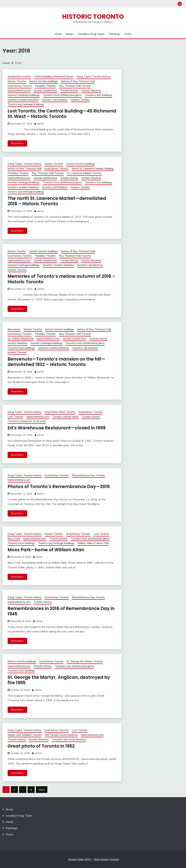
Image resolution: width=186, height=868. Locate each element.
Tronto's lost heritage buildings (26, 104)
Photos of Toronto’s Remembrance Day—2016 (59, 487)
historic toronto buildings (44, 81)
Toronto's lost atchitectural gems (62, 95)
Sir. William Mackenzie (21, 339)
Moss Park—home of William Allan (46, 550)
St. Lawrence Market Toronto (84, 173)
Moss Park (14, 539)
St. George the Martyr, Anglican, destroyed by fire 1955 (59, 680)
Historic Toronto (93, 17)
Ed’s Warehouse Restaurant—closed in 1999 (57, 428)
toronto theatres (91, 90)
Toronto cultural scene (65, 417)
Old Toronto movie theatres (61, 735)
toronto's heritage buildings (24, 95)
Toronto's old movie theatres (69, 739)
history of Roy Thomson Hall (78, 81)
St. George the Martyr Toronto (85, 661)
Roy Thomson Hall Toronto (75, 86)
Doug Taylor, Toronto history (94, 76)
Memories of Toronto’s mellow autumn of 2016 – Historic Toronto (61, 279)
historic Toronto (17, 81)
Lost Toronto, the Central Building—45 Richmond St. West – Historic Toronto (62, 114)
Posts (128, 34)
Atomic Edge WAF (79, 859)
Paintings (114, 34)
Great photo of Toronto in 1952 (41, 746)
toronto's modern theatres (23, 100)
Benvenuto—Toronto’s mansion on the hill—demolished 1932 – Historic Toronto (56, 362)
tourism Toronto (80, 100)
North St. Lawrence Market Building (93, 169)
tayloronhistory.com (19, 90)
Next (42, 790)
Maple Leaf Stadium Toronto (25, 735)
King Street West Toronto (60, 412)
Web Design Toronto (106, 859)
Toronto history (69, 90)
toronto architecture (45, 90)
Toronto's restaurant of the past (27, 421)
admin (40, 124)
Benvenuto (14, 329)
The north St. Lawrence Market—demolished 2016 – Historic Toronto (57, 201)
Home (58, 34)
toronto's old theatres (55, 100)
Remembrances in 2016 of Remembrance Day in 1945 (61, 611)
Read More (17, 143)
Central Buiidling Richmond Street (54, 76)
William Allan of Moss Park (93, 543)
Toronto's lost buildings (98, 95)
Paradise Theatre (45, 86)
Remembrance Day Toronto (88, 475)
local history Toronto (20, 86)
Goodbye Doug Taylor (91, 34)
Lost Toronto (15, 417)
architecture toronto (19, 76)
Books (70, 34)
